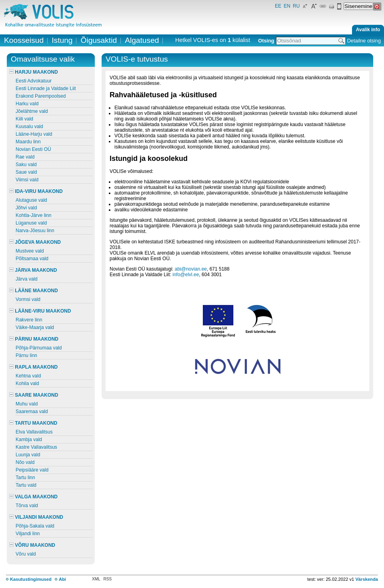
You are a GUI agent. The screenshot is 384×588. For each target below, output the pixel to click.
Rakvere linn (29, 320)
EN (287, 6)
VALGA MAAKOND (33, 497)
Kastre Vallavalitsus (36, 447)
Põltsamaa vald (32, 259)
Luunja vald (28, 455)
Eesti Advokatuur (34, 81)
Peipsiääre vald (32, 470)
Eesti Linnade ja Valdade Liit (46, 88)
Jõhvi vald (26, 208)
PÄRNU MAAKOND (34, 339)
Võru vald (26, 554)
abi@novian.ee (191, 269)
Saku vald (26, 165)
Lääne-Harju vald (34, 134)
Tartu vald (26, 485)
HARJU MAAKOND (34, 72)
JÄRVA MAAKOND (33, 270)
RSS (108, 579)
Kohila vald (27, 383)
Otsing (266, 41)
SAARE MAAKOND (34, 395)
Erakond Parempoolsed (41, 96)
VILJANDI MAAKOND (36, 517)
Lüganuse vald (31, 223)
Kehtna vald (28, 376)
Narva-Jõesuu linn (35, 231)
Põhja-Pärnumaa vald (39, 348)
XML (96, 579)
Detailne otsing (364, 41)
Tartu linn (25, 478)
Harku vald (27, 104)
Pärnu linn (26, 355)
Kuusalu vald (29, 126)
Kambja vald (29, 439)
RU (296, 6)
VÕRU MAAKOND (32, 545)
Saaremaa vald (32, 411)
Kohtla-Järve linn (33, 215)
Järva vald (27, 279)
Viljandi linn (28, 534)
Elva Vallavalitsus (34, 432)
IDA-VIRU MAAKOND (36, 191)
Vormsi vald (28, 299)
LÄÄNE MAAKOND (34, 291)
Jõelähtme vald (32, 111)
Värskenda (367, 579)
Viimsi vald (27, 180)
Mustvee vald (30, 251)
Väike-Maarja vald (35, 327)
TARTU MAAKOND (33, 423)
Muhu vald (27, 404)
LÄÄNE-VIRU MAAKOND (40, 311)
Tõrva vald (27, 506)
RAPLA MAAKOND (33, 367)
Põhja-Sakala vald (35, 526)
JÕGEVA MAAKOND (35, 242)
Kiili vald (24, 119)
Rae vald (25, 157)
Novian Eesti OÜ (33, 149)
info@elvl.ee (186, 275)
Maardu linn (28, 142)
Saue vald (26, 172)
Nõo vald (25, 462)
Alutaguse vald (31, 200)
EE (278, 6)
